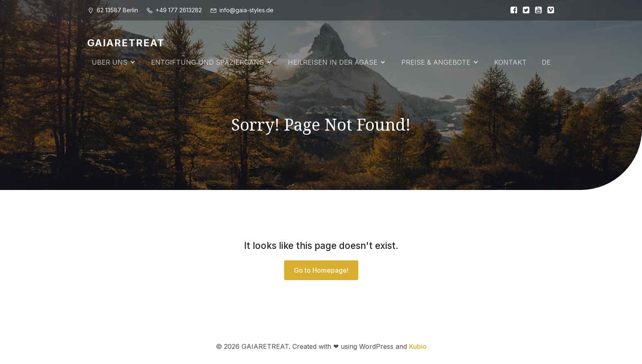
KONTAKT (510, 62)
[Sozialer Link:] (512, 10)
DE (546, 62)
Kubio (418, 346)
